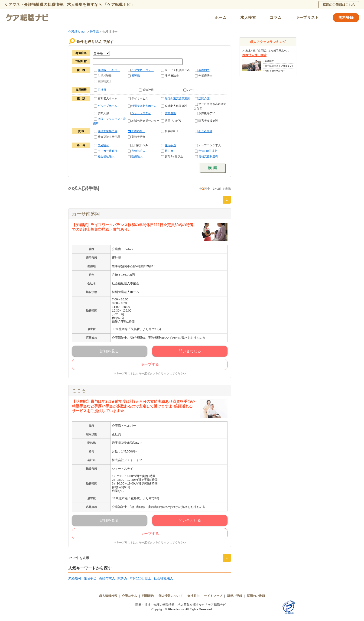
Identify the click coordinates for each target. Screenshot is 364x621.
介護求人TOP (77, 32)
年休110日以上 (208, 151)
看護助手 (204, 70)
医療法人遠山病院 (254, 55)
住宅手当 (170, 145)
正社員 (102, 90)
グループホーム (107, 106)
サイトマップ (213, 596)
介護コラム (129, 596)
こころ (79, 390)
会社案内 (193, 596)
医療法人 (137, 156)
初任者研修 (205, 131)
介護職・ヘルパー (109, 70)
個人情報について (171, 596)
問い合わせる (190, 351)
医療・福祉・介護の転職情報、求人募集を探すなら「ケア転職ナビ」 (182, 605)
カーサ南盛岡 (86, 214)
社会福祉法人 (106, 156)
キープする (150, 364)
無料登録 (346, 18)
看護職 (136, 76)
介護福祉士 (138, 131)
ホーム (221, 18)
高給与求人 (138, 151)
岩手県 (94, 32)
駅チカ (169, 151)
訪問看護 (170, 113)
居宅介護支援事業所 (177, 98)
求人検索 (248, 18)
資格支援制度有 (208, 156)
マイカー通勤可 (107, 151)
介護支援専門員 (107, 131)
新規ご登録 (235, 596)
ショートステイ (141, 113)
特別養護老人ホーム (144, 106)
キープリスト (307, 18)
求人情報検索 (108, 596)
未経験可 (103, 145)
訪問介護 (204, 98)
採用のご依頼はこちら (339, 5)
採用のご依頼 (256, 596)
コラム (276, 18)
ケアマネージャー (143, 70)
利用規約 (148, 596)
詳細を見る (110, 351)
